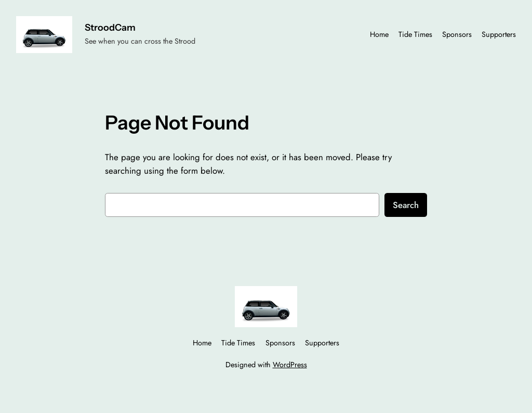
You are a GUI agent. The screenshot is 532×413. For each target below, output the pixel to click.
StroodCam (110, 27)
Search (406, 205)
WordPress (290, 365)
